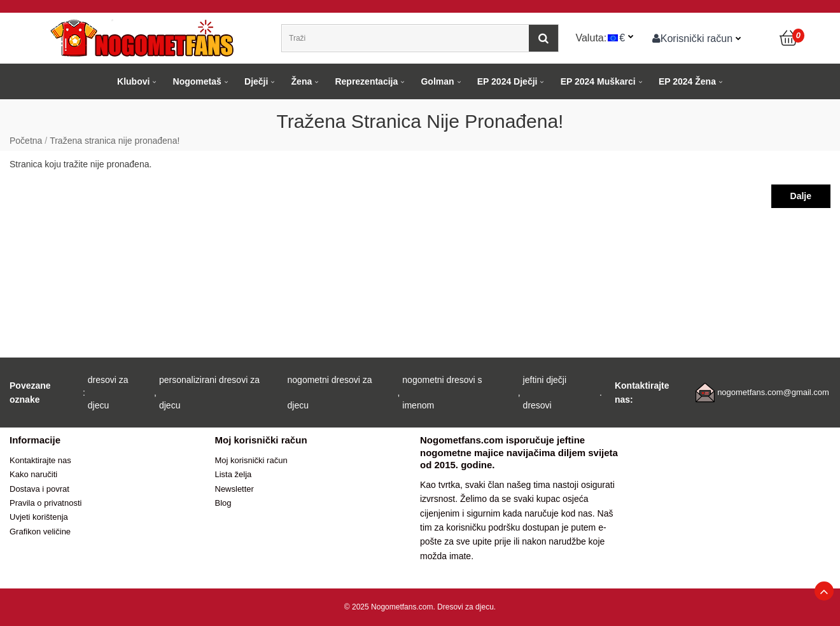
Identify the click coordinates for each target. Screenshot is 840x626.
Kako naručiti (33, 474)
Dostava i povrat (39, 489)
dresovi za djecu (108, 393)
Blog (223, 503)
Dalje (801, 196)
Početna (26, 141)
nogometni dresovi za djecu (330, 393)
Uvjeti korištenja (39, 517)
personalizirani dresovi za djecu (209, 393)
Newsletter (234, 489)
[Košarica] (789, 38)
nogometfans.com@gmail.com (773, 392)
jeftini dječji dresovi (545, 393)
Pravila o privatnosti (45, 503)
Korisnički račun (693, 38)
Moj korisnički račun (251, 460)
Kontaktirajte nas (40, 460)
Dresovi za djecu (465, 607)
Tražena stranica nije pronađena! (115, 141)
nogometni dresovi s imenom (442, 393)
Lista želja (234, 474)
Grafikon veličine (40, 532)
